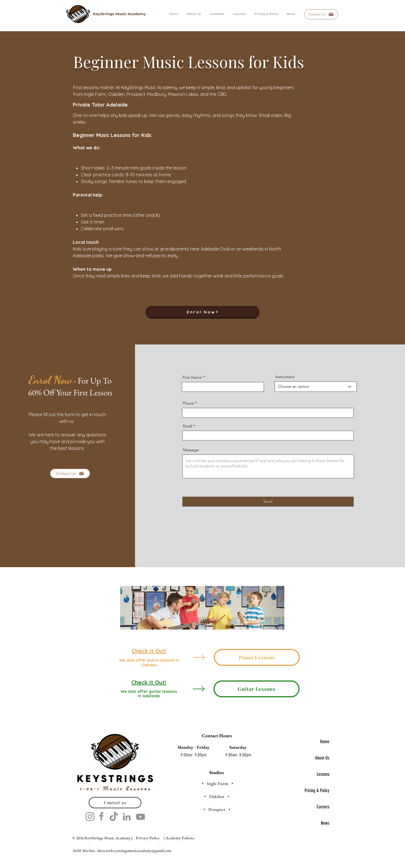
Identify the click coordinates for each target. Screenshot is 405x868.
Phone (188, 403)
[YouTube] (140, 817)
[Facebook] (101, 816)
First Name (192, 377)
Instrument (285, 377)
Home (325, 741)
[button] (239, 14)
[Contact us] (115, 803)
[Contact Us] (321, 14)
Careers (323, 807)
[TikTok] (114, 817)
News (325, 823)
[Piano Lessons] (257, 657)
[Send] (268, 502)
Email (187, 426)
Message (191, 450)
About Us (322, 758)
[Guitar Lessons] (256, 689)
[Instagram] (90, 817)
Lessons (323, 774)
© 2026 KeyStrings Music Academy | (102, 838)
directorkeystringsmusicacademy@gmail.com (134, 851)
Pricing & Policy (317, 790)
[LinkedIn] (127, 817)
